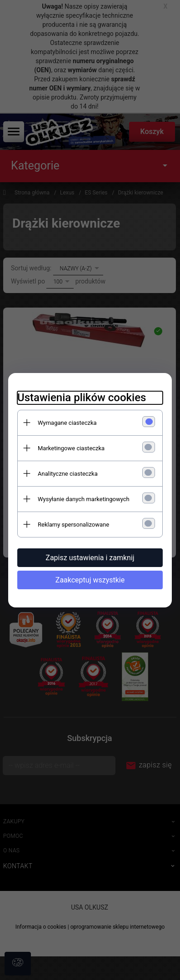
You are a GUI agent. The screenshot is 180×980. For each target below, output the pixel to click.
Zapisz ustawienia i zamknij (90, 558)
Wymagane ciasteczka (67, 423)
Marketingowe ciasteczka (71, 448)
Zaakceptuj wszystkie (90, 580)
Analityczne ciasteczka (68, 474)
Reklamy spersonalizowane (73, 525)
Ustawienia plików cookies (82, 398)
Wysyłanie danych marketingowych (84, 499)
